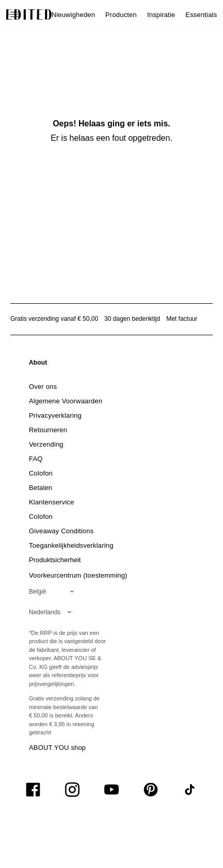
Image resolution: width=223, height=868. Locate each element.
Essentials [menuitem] (201, 15)
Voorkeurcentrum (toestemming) (78, 575)
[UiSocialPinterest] (151, 790)
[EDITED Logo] (29, 14)
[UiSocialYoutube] (111, 790)
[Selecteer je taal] (52, 612)
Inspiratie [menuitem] (161, 15)
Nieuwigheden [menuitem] (73, 15)
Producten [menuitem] (121, 15)
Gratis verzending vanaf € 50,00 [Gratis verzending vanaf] (54, 319)
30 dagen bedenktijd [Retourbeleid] (132, 319)
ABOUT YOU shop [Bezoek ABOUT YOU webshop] (57, 748)
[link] (38, 365)
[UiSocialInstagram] (72, 790)
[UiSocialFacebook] (33, 790)
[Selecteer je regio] (53, 592)
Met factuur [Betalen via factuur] (182, 319)
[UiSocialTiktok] (190, 790)
